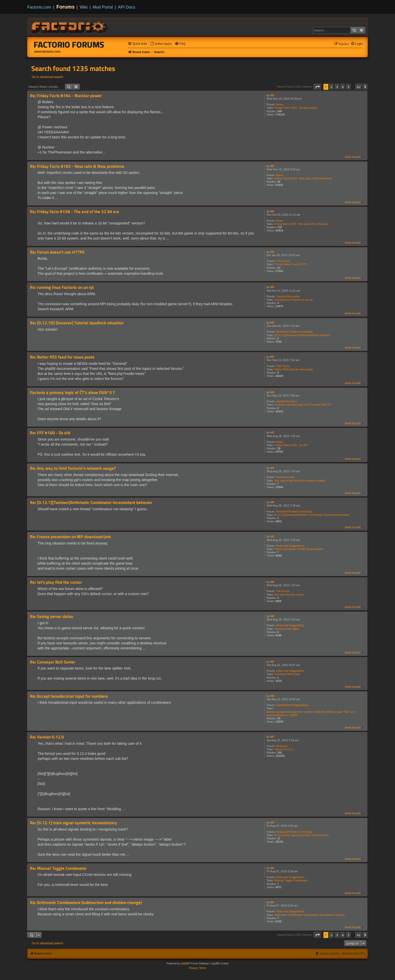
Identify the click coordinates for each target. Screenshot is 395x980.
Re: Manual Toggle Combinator (58, 868)
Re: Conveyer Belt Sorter (53, 662)
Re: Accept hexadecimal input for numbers (69, 696)
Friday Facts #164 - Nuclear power (296, 108)
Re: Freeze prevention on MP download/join (70, 537)
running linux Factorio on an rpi (294, 300)
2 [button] (331, 87)
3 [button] (337, 87)
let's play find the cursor (289, 595)
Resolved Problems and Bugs (294, 332)
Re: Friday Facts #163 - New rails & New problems (77, 166)
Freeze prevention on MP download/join (299, 549)
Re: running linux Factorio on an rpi (62, 287)
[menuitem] (161, 44)
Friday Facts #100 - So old (291, 445)
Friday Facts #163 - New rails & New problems (303, 178)
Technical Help (285, 477)
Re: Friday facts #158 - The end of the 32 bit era (75, 212)
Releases (282, 746)
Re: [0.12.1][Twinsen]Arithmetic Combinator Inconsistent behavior (91, 503)
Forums (66, 7)
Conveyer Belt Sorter (287, 674)
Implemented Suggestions (292, 705)
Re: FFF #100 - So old (50, 433)
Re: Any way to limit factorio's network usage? (73, 468)
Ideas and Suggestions (290, 546)
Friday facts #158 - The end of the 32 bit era (302, 224)
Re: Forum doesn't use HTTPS (57, 252)
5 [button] (349, 87)
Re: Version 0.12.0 (47, 737)
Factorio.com (39, 7)
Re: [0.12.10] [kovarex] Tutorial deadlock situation (77, 323)
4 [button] (343, 87)
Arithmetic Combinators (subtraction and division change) (310, 915)
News (280, 104)
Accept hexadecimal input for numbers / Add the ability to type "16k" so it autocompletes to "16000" (311, 713)
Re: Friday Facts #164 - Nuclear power (66, 96)
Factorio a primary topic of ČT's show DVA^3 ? (303, 405)
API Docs (127, 7)
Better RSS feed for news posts (294, 369)
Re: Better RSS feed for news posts (62, 357)
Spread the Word (287, 401)
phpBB (184, 964)
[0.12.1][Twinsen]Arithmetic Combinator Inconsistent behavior (312, 515)
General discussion (288, 296)
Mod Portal (103, 7)
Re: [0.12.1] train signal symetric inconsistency (74, 823)
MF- (273, 95)
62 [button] (359, 87)
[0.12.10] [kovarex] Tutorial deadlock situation (302, 335)
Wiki (84, 7)
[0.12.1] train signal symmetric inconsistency (302, 835)
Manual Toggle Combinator (291, 880)
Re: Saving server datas (52, 617)
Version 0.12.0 (283, 749)
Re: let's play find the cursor (56, 582)
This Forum (283, 261)
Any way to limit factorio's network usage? (300, 481)
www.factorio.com (47, 52)
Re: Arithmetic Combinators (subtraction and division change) (86, 903)
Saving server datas (287, 629)
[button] (317, 87)
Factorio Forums (69, 45)
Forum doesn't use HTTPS (291, 264)
